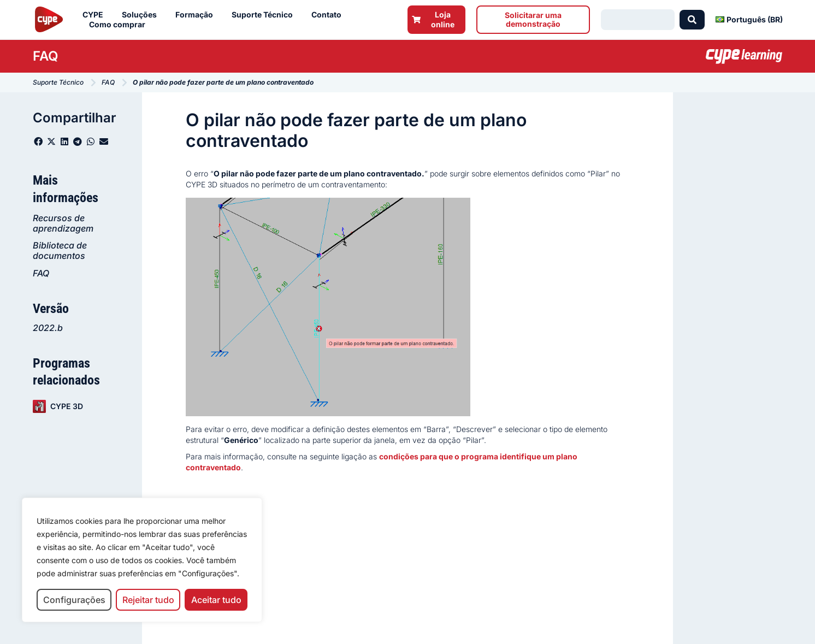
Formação (197, 15)
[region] (142, 560)
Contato (329, 15)
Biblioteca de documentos (60, 250)
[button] (38, 141)
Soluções (142, 15)
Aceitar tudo (216, 600)
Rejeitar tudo (148, 600)
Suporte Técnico (265, 15)
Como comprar (120, 25)
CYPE (96, 15)
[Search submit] (692, 20)
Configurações (74, 600)
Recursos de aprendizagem (63, 223)
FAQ (41, 273)
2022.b (48, 328)
